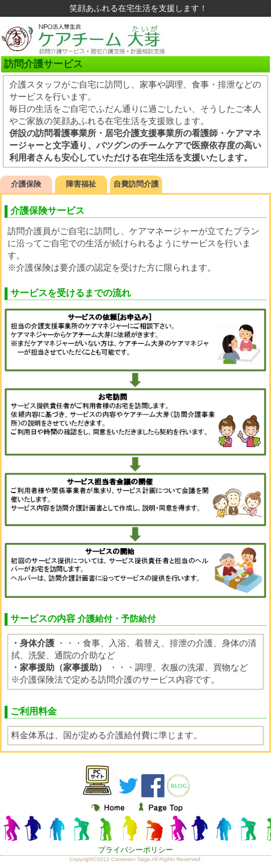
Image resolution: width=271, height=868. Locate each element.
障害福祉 (81, 184)
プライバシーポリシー (135, 850)
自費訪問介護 (136, 184)
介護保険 (26, 184)
